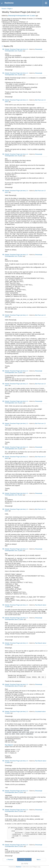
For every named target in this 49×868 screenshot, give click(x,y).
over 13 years (31, 16)
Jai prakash (38, 712)
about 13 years (19, 619)
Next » (39, 860)
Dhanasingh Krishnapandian (17, 16)
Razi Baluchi (39, 605)
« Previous (10, 860)
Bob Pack (38, 100)
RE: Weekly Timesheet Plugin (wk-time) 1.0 (15, 49)
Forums (4, 9)
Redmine (18, 867)
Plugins (10, 9)
